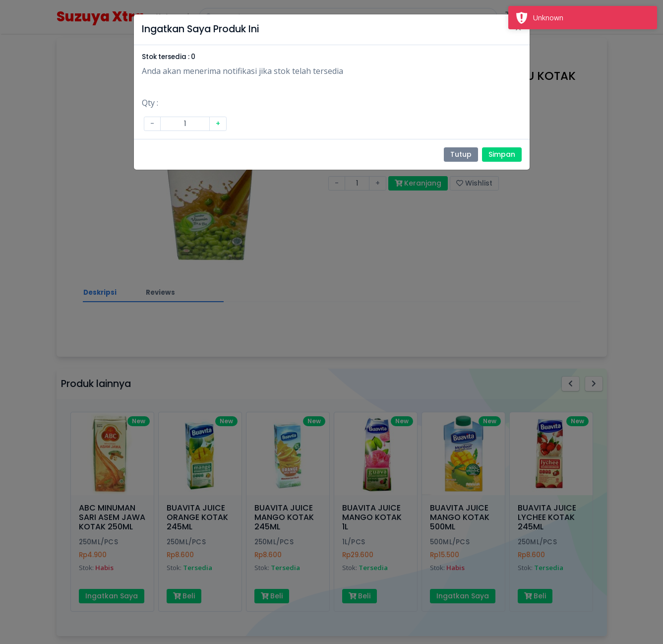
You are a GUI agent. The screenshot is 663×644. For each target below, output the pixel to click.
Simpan (502, 154)
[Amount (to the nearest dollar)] (185, 124)
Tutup (461, 154)
